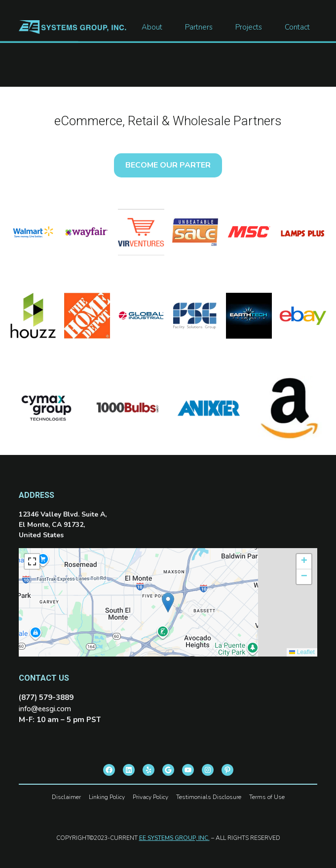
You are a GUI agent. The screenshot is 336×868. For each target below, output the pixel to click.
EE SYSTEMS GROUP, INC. (174, 838)
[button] (168, 603)
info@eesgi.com (45, 709)
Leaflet (302, 652)
